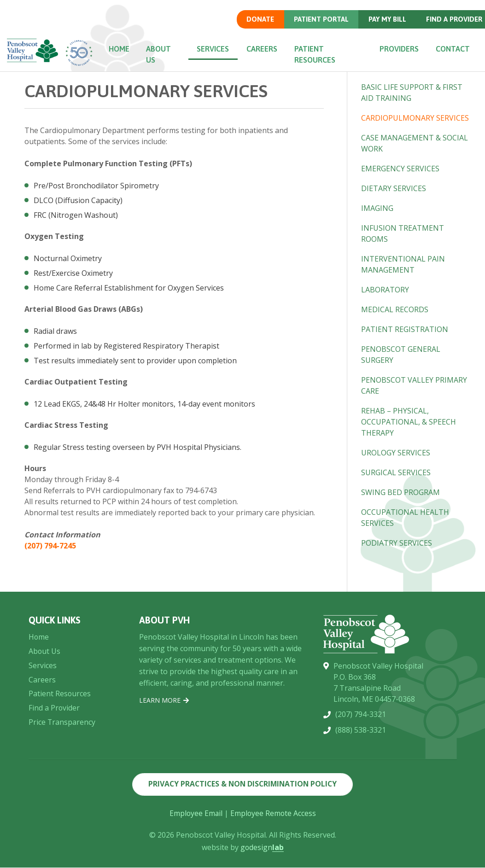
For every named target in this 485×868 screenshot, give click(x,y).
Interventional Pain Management (403, 264)
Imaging (377, 208)
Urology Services (396, 453)
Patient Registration (405, 329)
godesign (262, 848)
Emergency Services (400, 169)
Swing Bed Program (400, 492)
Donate (260, 19)
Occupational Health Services (405, 518)
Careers (263, 49)
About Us (162, 54)
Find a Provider (54, 793)
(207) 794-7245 (50, 546)
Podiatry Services (397, 543)
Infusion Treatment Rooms (403, 233)
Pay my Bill (387, 19)
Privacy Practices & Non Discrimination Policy (242, 785)
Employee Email (196, 814)
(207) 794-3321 (361, 804)
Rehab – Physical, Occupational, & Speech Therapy (409, 422)
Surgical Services (396, 472)
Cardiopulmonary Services (415, 118)
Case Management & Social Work (415, 143)
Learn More (164, 768)
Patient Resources (316, 54)
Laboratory (385, 290)
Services (215, 49)
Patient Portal (321, 19)
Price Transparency (62, 808)
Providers (398, 49)
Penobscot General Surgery (401, 355)
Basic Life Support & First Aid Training (412, 93)
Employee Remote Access (274, 814)
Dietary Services (394, 188)
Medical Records (395, 309)
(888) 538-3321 (361, 820)
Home (121, 49)
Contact (452, 49)
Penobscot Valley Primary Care (414, 385)
